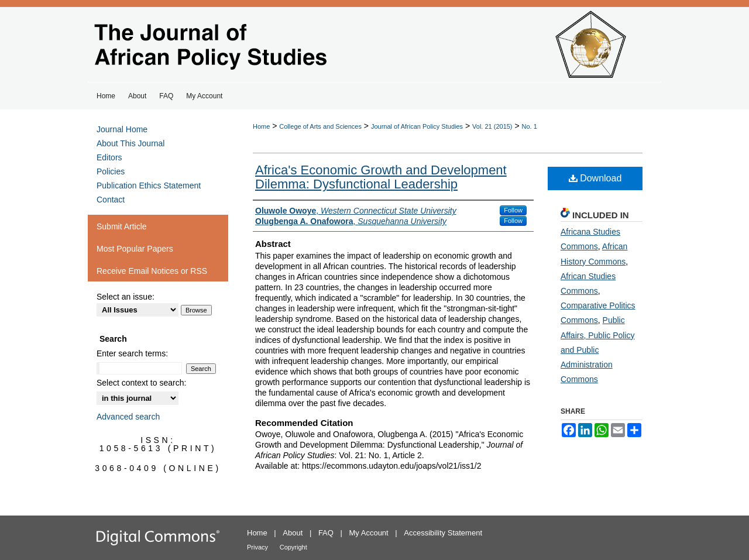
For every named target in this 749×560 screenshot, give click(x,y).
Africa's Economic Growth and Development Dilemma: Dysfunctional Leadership (381, 177)
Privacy (257, 547)
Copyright (293, 547)
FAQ (326, 533)
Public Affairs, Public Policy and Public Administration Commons (598, 350)
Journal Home (122, 129)
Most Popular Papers (135, 249)
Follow (513, 210)
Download (595, 178)
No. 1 (530, 126)
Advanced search (128, 417)
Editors (109, 157)
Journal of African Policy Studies (417, 126)
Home (261, 126)
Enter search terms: (132, 353)
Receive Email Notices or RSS (152, 271)
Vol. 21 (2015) (492, 126)
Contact (111, 200)
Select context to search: (141, 383)
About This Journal (130, 143)
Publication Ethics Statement (149, 185)
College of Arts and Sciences (320, 126)
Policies (111, 171)
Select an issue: (126, 297)
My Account (369, 533)
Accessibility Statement (443, 533)
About (293, 533)
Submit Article (122, 226)
